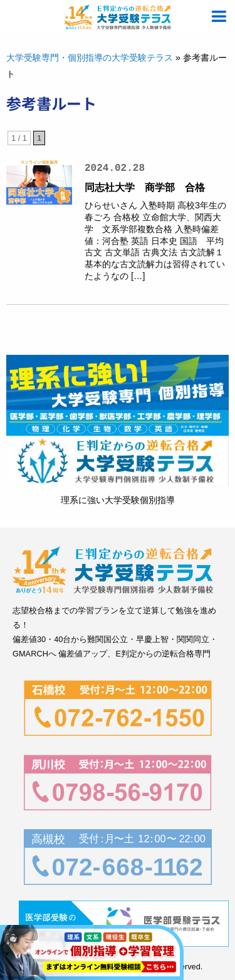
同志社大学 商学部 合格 (145, 187)
